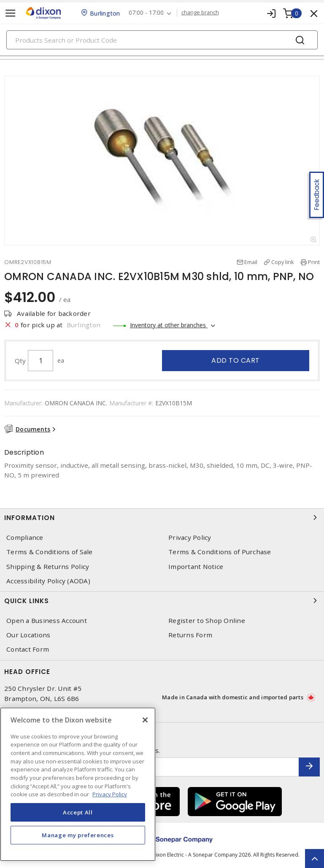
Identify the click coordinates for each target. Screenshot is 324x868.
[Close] (145, 720)
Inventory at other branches (169, 325)
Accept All (78, 812)
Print (314, 262)
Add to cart (236, 360)
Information (162, 518)
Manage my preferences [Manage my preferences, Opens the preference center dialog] (78, 835)
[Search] (162, 40)
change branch (200, 13)
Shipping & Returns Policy (48, 567)
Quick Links (162, 601)
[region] (78, 784)
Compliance (25, 538)
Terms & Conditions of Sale (50, 552)
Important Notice (196, 567)
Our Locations (28, 635)
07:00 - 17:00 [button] (146, 13)
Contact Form (28, 649)
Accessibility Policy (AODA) (48, 581)
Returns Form (190, 635)
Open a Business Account (47, 621)
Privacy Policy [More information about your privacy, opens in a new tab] (110, 794)
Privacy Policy (190, 538)
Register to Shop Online (207, 621)
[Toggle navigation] (11, 13)
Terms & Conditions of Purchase (220, 552)
